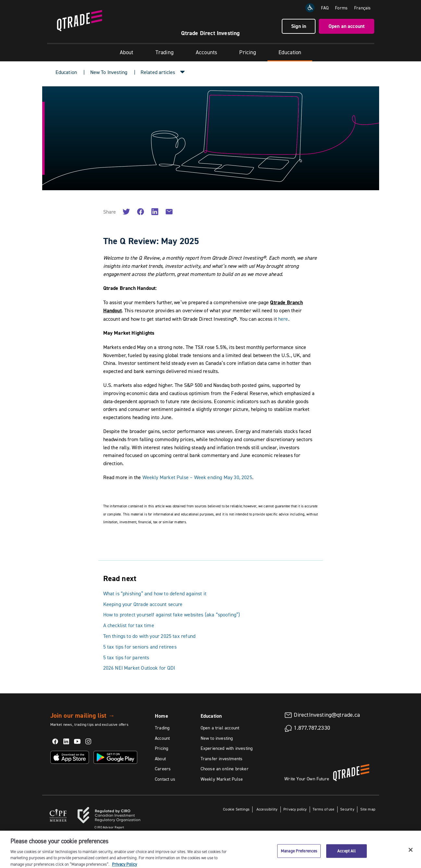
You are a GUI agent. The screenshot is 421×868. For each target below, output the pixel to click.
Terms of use (323, 809)
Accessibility (267, 809)
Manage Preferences (299, 859)
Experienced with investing (227, 748)
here (283, 319)
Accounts (206, 52)
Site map (368, 809)
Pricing (248, 52)
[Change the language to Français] (362, 8)
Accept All (347, 859)
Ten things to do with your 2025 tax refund (149, 636)
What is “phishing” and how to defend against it (155, 593)
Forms (341, 8)
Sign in (299, 26)
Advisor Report (109, 827)
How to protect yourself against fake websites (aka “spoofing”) (172, 614)
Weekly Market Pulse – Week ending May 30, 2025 (197, 477)
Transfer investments (222, 759)
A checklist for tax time (129, 625)
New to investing (217, 738)
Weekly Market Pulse (222, 779)
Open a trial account (220, 728)
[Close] (411, 858)
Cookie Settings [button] (236, 809)
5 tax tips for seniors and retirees (140, 647)
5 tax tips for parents (126, 657)
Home (161, 716)
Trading (165, 52)
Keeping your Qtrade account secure (143, 604)
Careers (163, 769)
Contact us (165, 779)
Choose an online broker (225, 769)
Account (162, 738)
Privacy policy (295, 809)
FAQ (325, 8)
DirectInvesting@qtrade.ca (327, 715)
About (127, 52)
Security (347, 809)
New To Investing (109, 72)
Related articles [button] (158, 72)
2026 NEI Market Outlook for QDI (139, 668)
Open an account (347, 26)
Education (290, 52)
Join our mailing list (83, 715)
